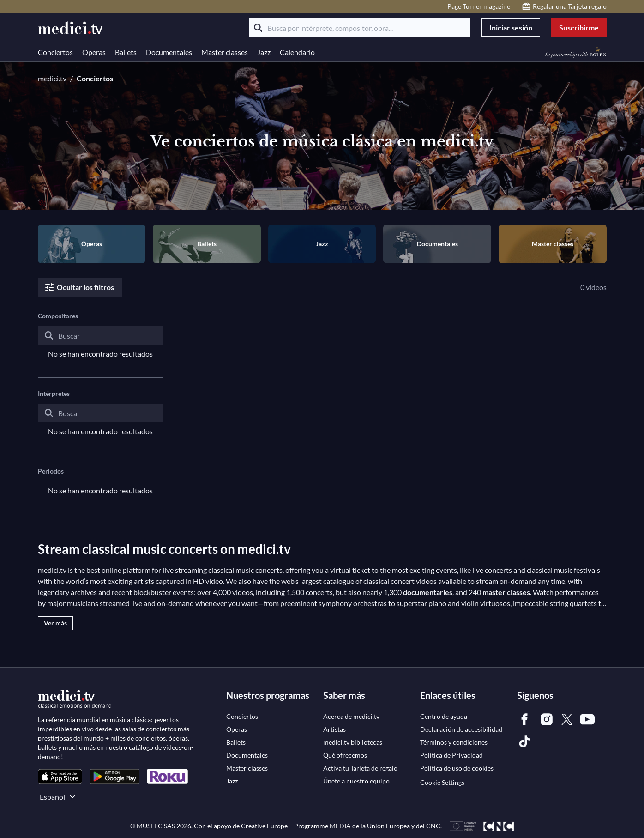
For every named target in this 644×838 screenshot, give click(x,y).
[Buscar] (258, 28)
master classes (506, 592)
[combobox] (101, 343)
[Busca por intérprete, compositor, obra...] (360, 28)
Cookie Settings (442, 782)
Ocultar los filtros (79, 287)
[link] (60, 776)
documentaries (428, 592)
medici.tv (52, 78)
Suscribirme (579, 27)
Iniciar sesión (511, 27)
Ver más (55, 623)
